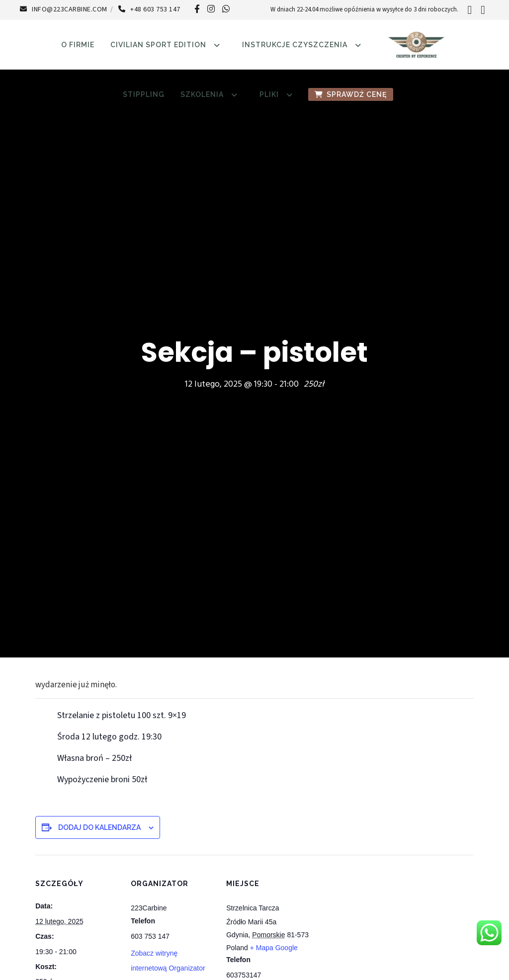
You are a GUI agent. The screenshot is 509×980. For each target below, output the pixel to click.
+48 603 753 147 (149, 9)
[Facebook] (197, 9)
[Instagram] (211, 9)
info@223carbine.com (64, 9)
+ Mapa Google (274, 948)
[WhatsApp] (226, 9)
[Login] (483, 10)
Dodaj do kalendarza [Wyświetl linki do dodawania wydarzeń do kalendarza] (99, 827)
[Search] (469, 10)
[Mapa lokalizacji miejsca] (374, 923)
